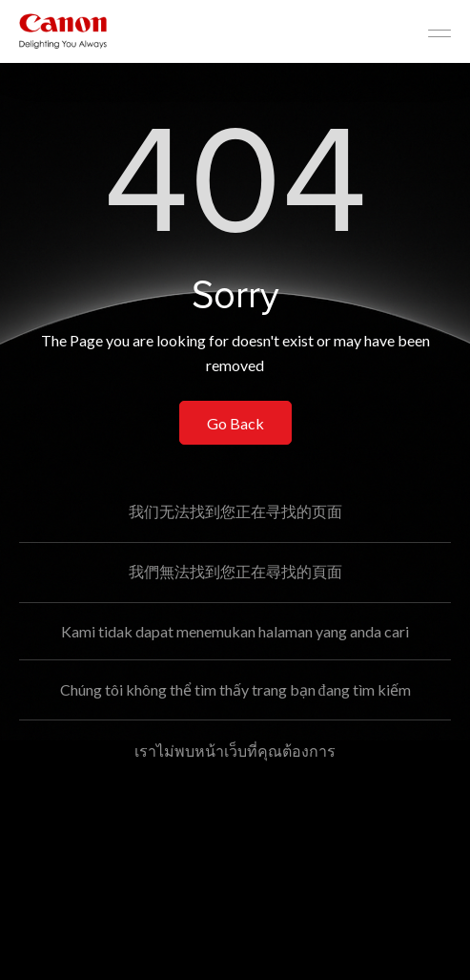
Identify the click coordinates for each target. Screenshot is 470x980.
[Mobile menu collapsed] (439, 33)
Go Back (235, 423)
